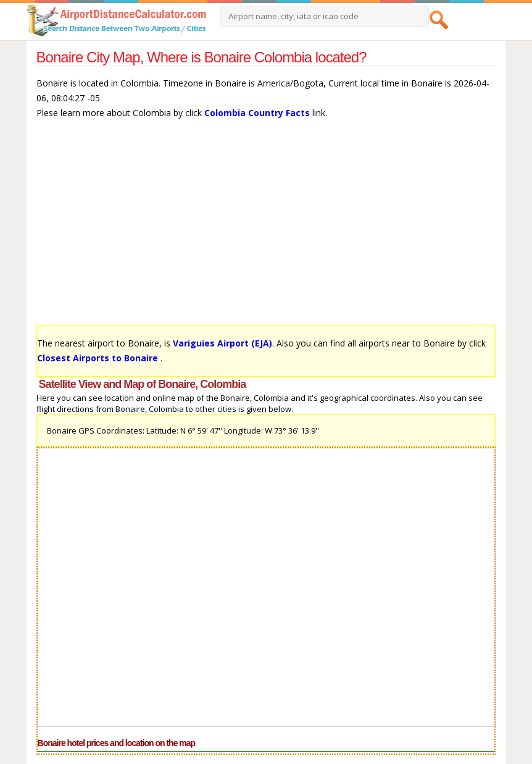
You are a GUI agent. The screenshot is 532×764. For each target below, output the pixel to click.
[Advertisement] (266, 228)
